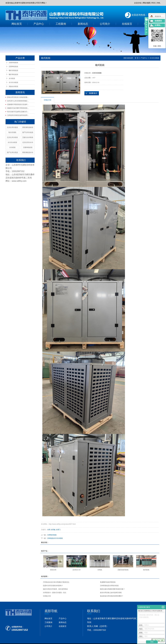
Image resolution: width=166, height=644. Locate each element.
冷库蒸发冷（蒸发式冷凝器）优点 (55, 593)
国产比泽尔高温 (12, 152)
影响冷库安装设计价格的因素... (18, 97)
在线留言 (127, 24)
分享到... (158, 25)
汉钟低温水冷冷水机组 (55, 538)
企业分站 (138, 3)
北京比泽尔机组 (12, 137)
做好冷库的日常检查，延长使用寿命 (56, 589)
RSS (153, 3)
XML (159, 3)
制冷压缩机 (12, 132)
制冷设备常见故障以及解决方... (18, 112)
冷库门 (58, 530)
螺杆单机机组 (13, 74)
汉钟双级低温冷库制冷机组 (109, 586)
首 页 (137, 58)
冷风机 (100, 570)
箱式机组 (146, 570)
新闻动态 (83, 24)
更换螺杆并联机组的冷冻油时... (18, 104)
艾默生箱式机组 (123, 570)
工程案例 (61, 24)
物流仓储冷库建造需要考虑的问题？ (112, 589)
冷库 (49, 530)
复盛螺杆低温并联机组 (108, 582)
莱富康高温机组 (28, 127)
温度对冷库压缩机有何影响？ (53, 586)
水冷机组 (12, 78)
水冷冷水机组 (13, 82)
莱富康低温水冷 (28, 152)
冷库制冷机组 (52, 535)
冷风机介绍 (47, 596)
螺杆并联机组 (13, 70)
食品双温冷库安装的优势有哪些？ (112, 596)
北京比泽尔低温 (12, 127)
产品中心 (39, 24)
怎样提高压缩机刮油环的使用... (18, 115)
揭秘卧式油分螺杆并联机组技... (18, 108)
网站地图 (147, 3)
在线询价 (92, 93)
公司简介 (105, 24)
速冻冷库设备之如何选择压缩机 (111, 593)
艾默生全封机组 (28, 137)
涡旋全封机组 (13, 86)
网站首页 (17, 24)
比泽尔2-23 (77, 570)
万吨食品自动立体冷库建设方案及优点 (56, 582)
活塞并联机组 (13, 63)
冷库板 (53, 530)
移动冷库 (53, 570)
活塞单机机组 (13, 67)
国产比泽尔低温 (28, 132)
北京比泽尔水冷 (28, 142)
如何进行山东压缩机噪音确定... (18, 101)
